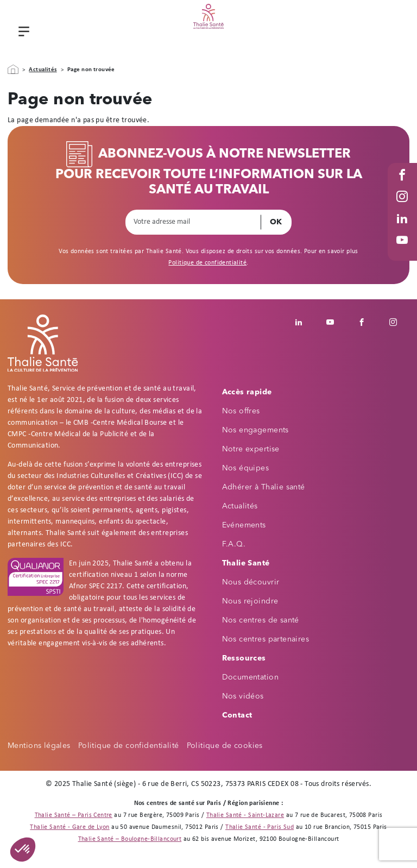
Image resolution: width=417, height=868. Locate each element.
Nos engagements (255, 430)
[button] (23, 850)
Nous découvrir (251, 582)
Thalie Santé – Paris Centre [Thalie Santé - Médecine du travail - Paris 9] (74, 815)
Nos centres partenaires (266, 639)
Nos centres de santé (261, 620)
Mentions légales (39, 746)
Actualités (43, 70)
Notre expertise (251, 449)
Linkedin (305, 322)
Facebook (403, 185)
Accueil (13, 70)
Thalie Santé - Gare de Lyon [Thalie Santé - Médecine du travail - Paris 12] (69, 827)
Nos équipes (246, 468)
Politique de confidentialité (207, 263)
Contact (237, 715)
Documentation (250, 677)
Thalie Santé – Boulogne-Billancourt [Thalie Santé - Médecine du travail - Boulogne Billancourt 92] (130, 839)
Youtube (403, 251)
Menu (22, 33)
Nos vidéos (243, 696)
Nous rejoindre (250, 601)
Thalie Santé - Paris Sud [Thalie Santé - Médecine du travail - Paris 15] (260, 827)
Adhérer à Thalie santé (264, 487)
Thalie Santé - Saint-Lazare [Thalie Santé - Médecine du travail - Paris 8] (245, 815)
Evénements (244, 525)
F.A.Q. (234, 544)
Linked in (403, 229)
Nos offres (241, 411)
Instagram (403, 207)
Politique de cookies (225, 746)
